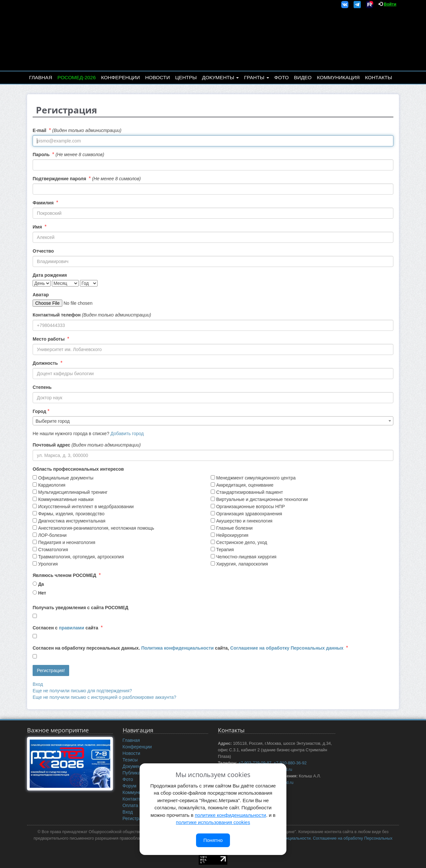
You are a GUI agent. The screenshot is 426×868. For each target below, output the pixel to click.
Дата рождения (50, 275)
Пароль (41, 154)
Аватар (41, 295)
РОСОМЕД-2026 (77, 77)
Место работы (49, 339)
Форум (130, 786)
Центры (186, 77)
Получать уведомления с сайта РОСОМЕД (80, 608)
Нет (42, 593)
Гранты (256, 77)
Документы (220, 77)
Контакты (379, 77)
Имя (37, 227)
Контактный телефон (57, 315)
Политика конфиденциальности (177, 648)
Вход (38, 684)
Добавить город (127, 434)
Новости (158, 77)
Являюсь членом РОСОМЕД (64, 575)
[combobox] (213, 421)
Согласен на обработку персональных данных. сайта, (188, 648)
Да (41, 584)
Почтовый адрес (51, 445)
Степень (42, 387)
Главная (41, 77)
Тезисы (130, 760)
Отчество (43, 251)
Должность (45, 363)
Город (39, 411)
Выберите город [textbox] (53, 421)
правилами (71, 628)
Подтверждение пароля (59, 179)
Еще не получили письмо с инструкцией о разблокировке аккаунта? (104, 697)
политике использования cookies (213, 822)
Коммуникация (338, 77)
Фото (281, 77)
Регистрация (136, 818)
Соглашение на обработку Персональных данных (287, 648)
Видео (303, 77)
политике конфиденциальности (230, 815)
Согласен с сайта (65, 628)
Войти (390, 4)
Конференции (121, 77)
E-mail (39, 130)
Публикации (135, 773)
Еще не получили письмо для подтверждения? (82, 691)
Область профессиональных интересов (78, 469)
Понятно (213, 840)
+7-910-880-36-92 (290, 763)
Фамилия (43, 203)
